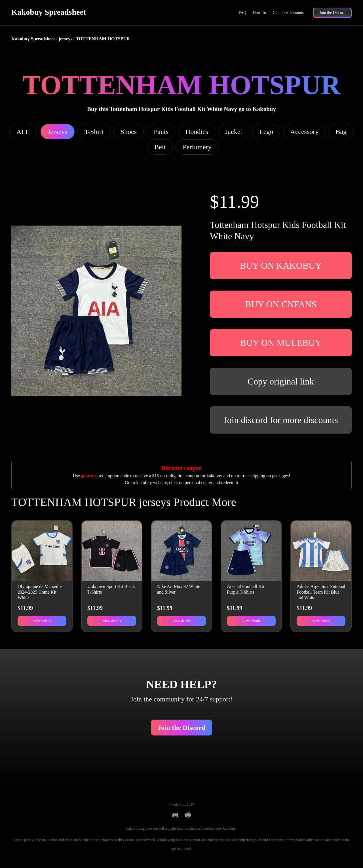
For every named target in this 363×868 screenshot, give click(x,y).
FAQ (242, 13)
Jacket (234, 132)
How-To (259, 13)
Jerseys (57, 132)
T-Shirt (94, 132)
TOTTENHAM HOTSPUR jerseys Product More (124, 502)
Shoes (129, 132)
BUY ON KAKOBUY (281, 266)
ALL (23, 132)
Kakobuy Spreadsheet (49, 12)
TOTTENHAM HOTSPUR (103, 39)
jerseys (66, 39)
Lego (266, 132)
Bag (341, 132)
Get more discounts (288, 13)
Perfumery (197, 147)
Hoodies (197, 132)
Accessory (304, 132)
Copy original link (281, 381)
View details (42, 621)
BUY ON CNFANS (281, 304)
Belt (160, 147)
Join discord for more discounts (281, 420)
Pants (161, 132)
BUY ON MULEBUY (281, 343)
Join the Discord (181, 728)
